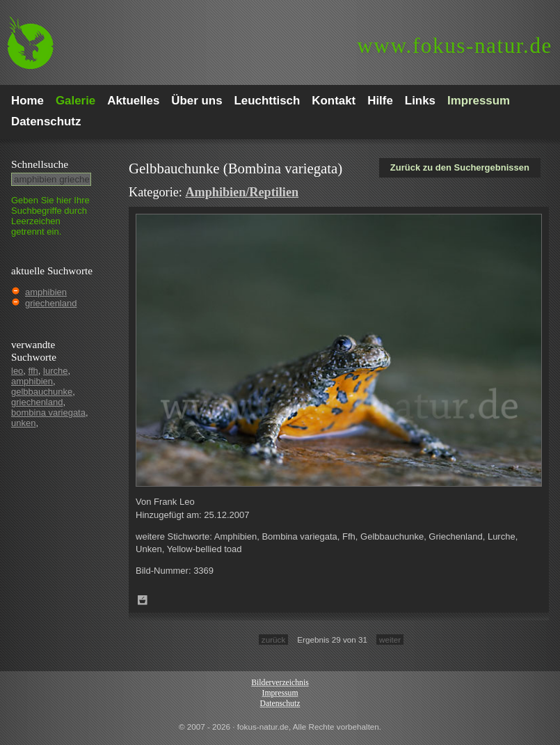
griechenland (51, 303)
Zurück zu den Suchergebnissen (460, 167)
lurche (55, 371)
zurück (273, 640)
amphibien (46, 292)
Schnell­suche (40, 164)
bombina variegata (48, 413)
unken (23, 423)
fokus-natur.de (455, 46)
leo (17, 371)
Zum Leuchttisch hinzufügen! (143, 600)
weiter (390, 640)
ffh (33, 371)
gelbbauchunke (42, 392)
